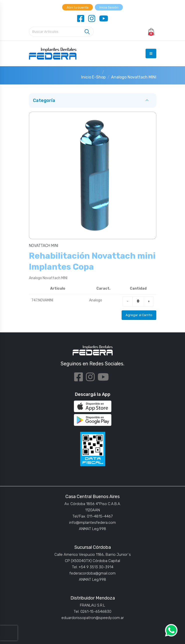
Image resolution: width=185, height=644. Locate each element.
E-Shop (99, 77)
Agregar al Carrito (139, 315)
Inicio (86, 77)
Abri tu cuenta (78, 7)
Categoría (44, 100)
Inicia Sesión (109, 7)
